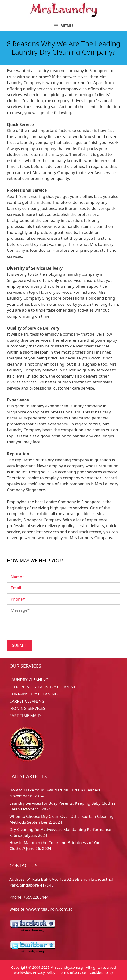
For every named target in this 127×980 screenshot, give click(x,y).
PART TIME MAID (25, 716)
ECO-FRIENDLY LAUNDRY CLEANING (43, 687)
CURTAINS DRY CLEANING (34, 694)
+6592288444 (36, 897)
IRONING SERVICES (27, 708)
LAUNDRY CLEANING (29, 680)
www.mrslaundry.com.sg (50, 909)
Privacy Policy (44, 972)
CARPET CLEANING (27, 701)
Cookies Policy (101, 972)
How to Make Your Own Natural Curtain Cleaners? (56, 790)
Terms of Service (73, 972)
